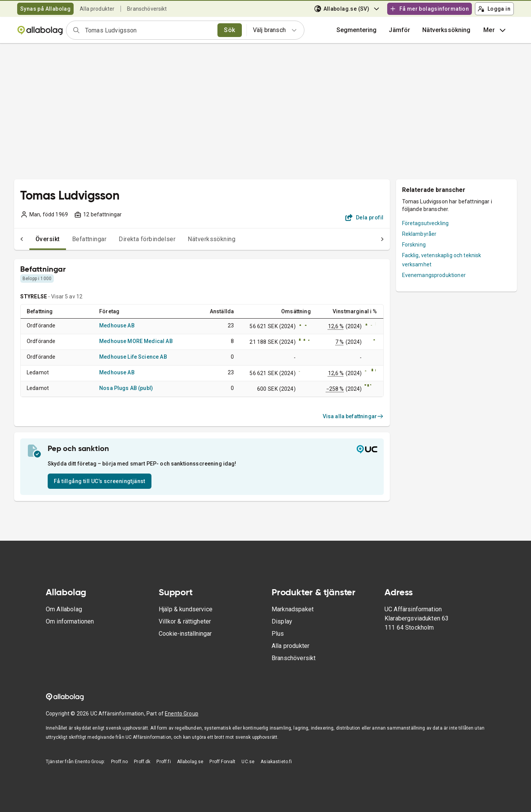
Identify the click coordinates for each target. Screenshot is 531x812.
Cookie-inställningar (185, 634)
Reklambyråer (419, 234)
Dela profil (364, 217)
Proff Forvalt (222, 762)
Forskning (414, 245)
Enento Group (182, 714)
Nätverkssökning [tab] (196, 239)
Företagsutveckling (426, 223)
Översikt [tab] (32, 239)
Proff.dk (142, 762)
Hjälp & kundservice (186, 609)
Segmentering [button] (357, 30)
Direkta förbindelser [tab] (132, 239)
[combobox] (149, 30)
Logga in (494, 9)
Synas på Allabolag (45, 9)
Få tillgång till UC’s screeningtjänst (100, 481)
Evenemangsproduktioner (434, 275)
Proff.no (119, 762)
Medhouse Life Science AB (133, 357)
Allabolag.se (190, 762)
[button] (399, 30)
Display (282, 621)
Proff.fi (163, 762)
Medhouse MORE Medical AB (136, 341)
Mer (495, 30)
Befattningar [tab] (74, 239)
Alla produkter (97, 9)
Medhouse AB (117, 325)
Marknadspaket (293, 609)
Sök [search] (229, 30)
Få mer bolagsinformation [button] (429, 9)
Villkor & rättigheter (185, 621)
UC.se (248, 762)
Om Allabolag (64, 609)
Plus (278, 634)
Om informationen (70, 621)
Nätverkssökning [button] (446, 30)
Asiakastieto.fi (276, 762)
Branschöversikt (147, 9)
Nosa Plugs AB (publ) (126, 388)
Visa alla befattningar (353, 416)
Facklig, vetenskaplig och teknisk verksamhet (442, 260)
